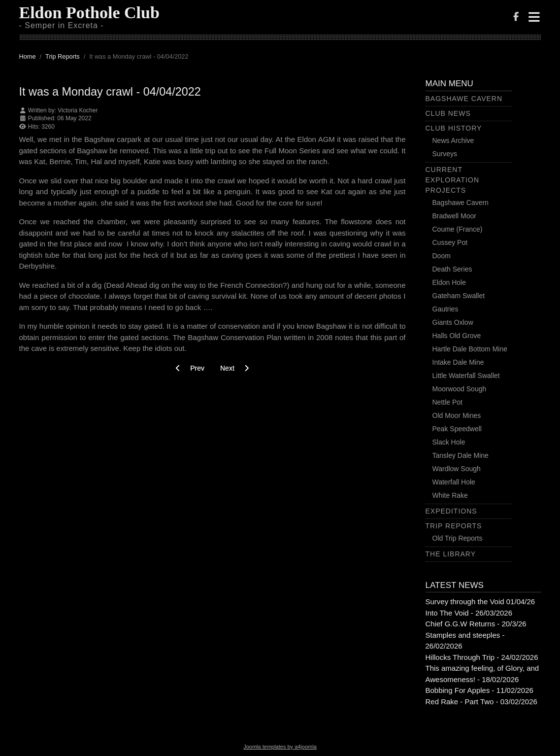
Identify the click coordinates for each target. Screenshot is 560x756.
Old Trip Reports (458, 538)
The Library (451, 554)
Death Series (452, 269)
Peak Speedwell (457, 429)
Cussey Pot (450, 242)
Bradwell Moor (454, 216)
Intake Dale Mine (458, 362)
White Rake (450, 495)
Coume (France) (458, 229)
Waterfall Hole (454, 482)
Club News (448, 113)
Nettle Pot (447, 402)
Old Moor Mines (457, 415)
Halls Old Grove (457, 336)
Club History (454, 128)
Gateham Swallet (459, 296)
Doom (442, 256)
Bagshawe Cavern (464, 99)
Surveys (445, 154)
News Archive (453, 140)
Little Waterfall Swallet (466, 376)
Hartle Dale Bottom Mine (470, 349)
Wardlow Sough (457, 469)
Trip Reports (454, 526)
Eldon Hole (449, 282)
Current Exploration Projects (453, 180)
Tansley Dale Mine (461, 455)
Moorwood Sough (460, 389)
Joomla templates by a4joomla (280, 747)
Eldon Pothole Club (89, 13)
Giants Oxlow (453, 322)
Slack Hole (449, 442)
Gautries (445, 309)
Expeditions (451, 511)
